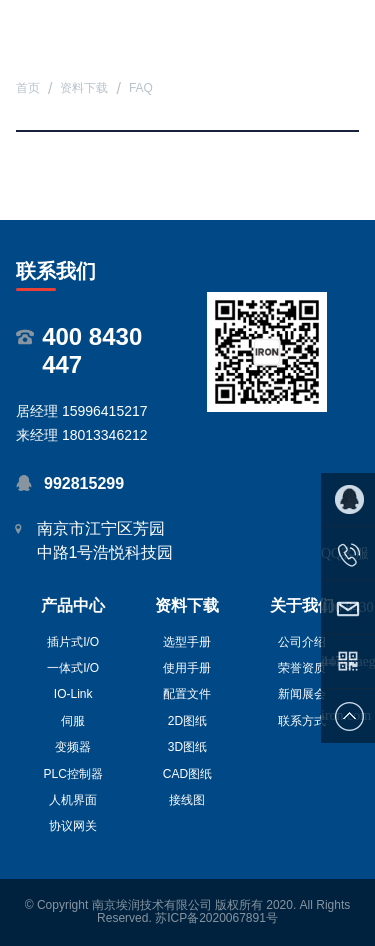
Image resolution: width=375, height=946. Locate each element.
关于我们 (302, 605)
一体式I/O (73, 668)
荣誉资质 (302, 668)
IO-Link (73, 694)
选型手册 (187, 642)
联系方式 (302, 721)
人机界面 (73, 800)
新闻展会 (302, 694)
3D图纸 (187, 747)
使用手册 (187, 668)
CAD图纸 (187, 774)
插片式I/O (73, 642)
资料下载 (84, 88)
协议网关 (73, 826)
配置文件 (187, 694)
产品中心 (73, 605)
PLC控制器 (72, 774)
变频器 (73, 747)
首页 (28, 88)
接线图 (187, 800)
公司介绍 (302, 642)
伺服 (73, 721)
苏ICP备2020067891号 (216, 918)
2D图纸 (187, 721)
